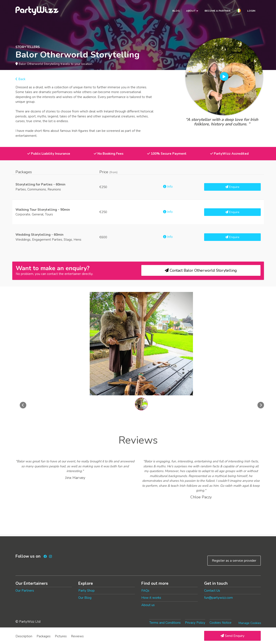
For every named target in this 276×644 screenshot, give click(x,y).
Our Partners (25, 591)
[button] (239, 11)
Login (251, 11)
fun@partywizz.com (218, 598)
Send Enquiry (232, 636)
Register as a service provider (234, 561)
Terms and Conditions (165, 623)
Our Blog (85, 598)
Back (20, 79)
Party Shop (86, 591)
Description (24, 636)
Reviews (77, 636)
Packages (44, 636)
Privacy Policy (195, 623)
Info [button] (168, 187)
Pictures (61, 636)
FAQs (145, 591)
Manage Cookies (250, 623)
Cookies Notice (220, 623)
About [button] (192, 11)
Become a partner (217, 11)
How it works (151, 598)
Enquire (232, 187)
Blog (176, 11)
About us (148, 605)
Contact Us (212, 591)
